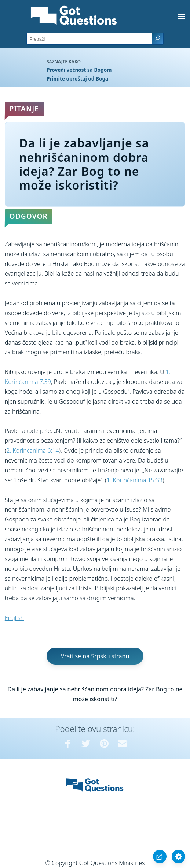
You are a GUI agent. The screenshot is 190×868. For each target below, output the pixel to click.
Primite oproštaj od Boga (77, 78)
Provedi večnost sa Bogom (79, 70)
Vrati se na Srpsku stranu (95, 656)
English (14, 618)
